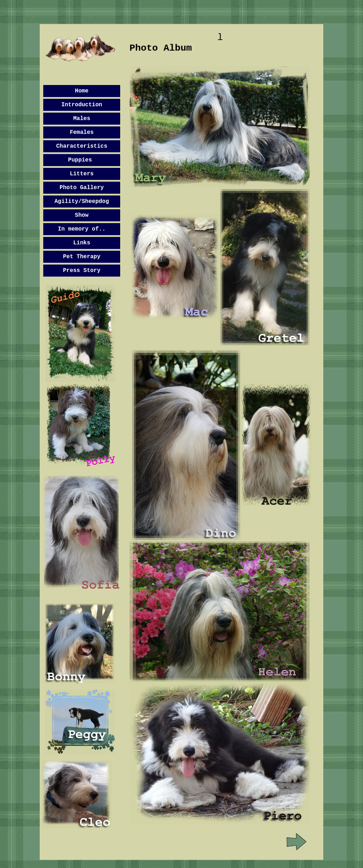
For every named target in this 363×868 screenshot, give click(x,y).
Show (82, 215)
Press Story (82, 271)
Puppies (80, 160)
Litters (82, 174)
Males (82, 119)
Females (82, 132)
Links (82, 243)
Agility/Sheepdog (82, 202)
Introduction (82, 105)
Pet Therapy (82, 257)
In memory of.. (82, 229)
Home (82, 91)
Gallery (92, 188)
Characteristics (82, 146)
